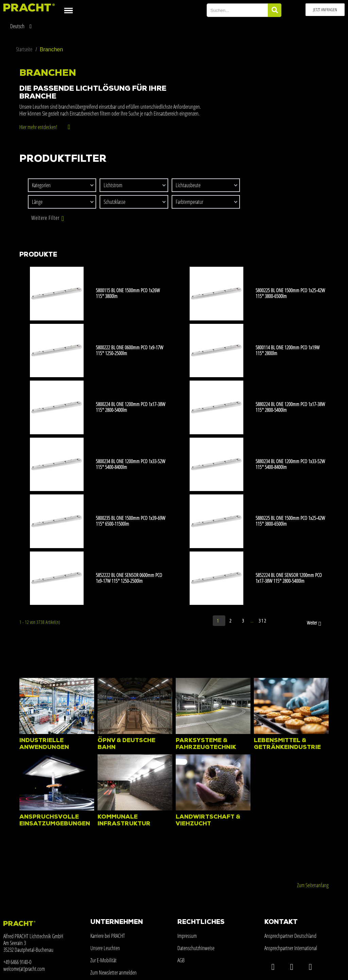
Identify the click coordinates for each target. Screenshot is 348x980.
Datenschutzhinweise (196, 948)
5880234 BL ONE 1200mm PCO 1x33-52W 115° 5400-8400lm (290, 464)
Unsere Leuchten (105, 948)
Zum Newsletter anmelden (114, 973)
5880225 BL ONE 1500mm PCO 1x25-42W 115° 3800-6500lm (290, 521)
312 (263, 621)
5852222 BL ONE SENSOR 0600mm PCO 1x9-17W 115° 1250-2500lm (129, 578)
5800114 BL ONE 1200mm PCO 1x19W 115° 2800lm (288, 350)
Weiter (315, 623)
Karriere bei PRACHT (108, 936)
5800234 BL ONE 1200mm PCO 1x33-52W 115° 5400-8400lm (130, 464)
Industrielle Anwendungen (44, 744)
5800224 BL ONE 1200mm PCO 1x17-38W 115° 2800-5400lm (130, 407)
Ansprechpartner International (291, 948)
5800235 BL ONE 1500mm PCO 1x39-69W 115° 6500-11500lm (130, 521)
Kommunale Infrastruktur (124, 820)
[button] (325, 10)
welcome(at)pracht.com (24, 969)
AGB (181, 960)
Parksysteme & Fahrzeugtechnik (206, 744)
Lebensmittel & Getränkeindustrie (287, 744)
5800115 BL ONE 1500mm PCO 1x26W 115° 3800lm (128, 293)
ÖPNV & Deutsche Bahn (126, 744)
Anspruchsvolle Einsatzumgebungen (55, 820)
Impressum (187, 936)
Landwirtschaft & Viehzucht (208, 820)
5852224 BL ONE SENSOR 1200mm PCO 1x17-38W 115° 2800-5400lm (289, 578)
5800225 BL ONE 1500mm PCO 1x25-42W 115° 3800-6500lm (290, 293)
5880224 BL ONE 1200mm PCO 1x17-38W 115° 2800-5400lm (290, 407)
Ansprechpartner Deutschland (290, 936)
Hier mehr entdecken (38, 127)
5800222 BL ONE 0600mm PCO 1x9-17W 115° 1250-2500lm (129, 350)
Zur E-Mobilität (103, 960)
